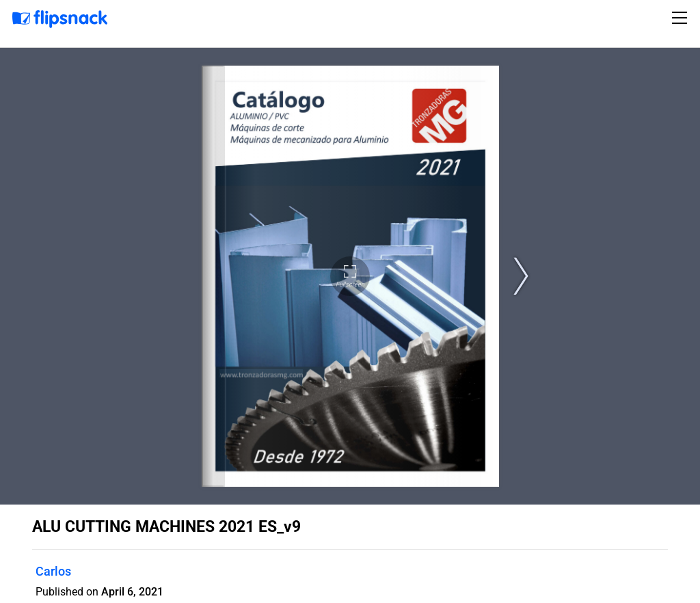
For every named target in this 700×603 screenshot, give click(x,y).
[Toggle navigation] (682, 18)
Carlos (53, 571)
